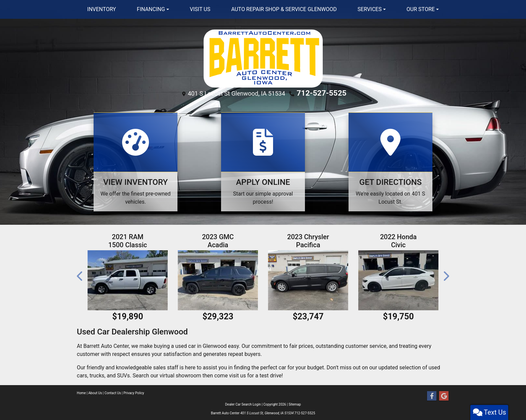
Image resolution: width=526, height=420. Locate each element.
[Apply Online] (263, 161)
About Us (95, 392)
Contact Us (113, 392)
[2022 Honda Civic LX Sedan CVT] (398, 279)
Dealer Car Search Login (243, 403)
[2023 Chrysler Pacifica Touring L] (308, 279)
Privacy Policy (134, 392)
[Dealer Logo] (263, 58)
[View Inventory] (136, 161)
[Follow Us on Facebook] (432, 395)
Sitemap (295, 403)
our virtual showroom (176, 374)
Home (81, 392)
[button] (80, 275)
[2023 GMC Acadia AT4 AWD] (218, 279)
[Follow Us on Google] (444, 395)
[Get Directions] (390, 161)
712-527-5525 (322, 93)
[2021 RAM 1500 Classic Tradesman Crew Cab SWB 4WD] (128, 279)
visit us (238, 374)
